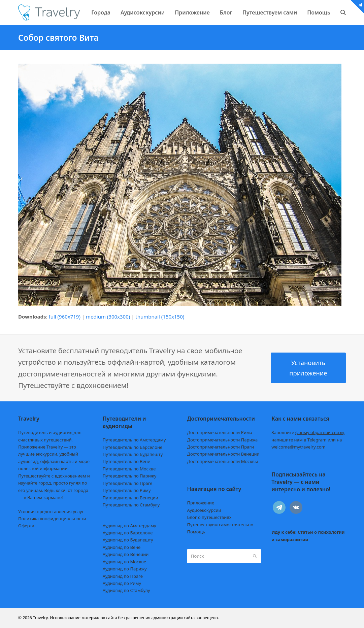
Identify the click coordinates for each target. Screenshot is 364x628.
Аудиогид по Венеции (126, 554)
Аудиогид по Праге (123, 576)
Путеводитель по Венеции (130, 498)
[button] (343, 12)
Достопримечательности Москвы (222, 461)
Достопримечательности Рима (219, 432)
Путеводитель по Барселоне (133, 447)
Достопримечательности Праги (220, 447)
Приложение (201, 503)
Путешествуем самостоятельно (220, 525)
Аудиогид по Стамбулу (126, 590)
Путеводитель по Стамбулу (131, 505)
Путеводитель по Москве (129, 469)
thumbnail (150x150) (160, 317)
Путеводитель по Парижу (129, 476)
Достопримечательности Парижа (222, 440)
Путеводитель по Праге (128, 483)
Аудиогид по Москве (124, 562)
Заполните (308, 432)
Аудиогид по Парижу (125, 569)
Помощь (196, 532)
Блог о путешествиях (209, 517)
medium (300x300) (108, 317)
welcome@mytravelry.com (299, 447)
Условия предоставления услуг (51, 511)
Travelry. (41, 618)
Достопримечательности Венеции (223, 454)
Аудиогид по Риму (122, 583)
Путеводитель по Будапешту (133, 454)
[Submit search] (255, 556)
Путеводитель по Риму (127, 490)
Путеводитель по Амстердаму (134, 440)
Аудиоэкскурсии (204, 510)
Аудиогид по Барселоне (128, 533)
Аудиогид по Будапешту (128, 540)
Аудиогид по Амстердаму (129, 526)
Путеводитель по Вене (126, 461)
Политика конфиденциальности (52, 519)
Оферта (26, 526)
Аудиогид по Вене (122, 547)
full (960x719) (64, 317)
